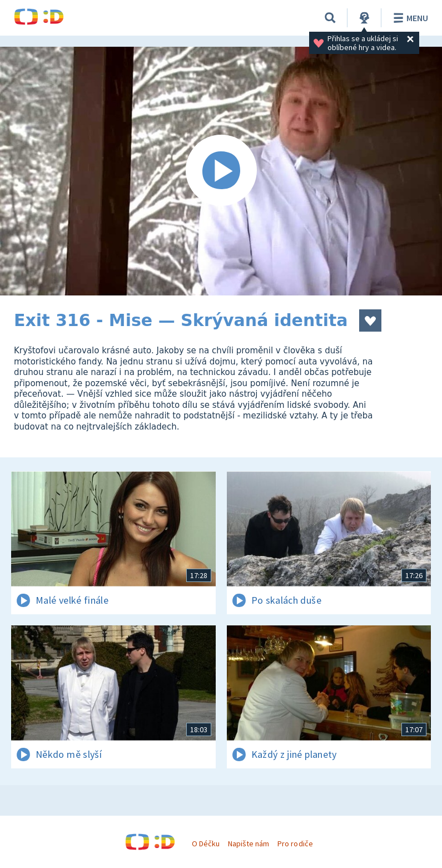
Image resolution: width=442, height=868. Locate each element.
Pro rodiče (295, 844)
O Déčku (206, 844)
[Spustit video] (221, 171)
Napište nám (249, 844)
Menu (409, 18)
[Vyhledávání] (330, 18)
